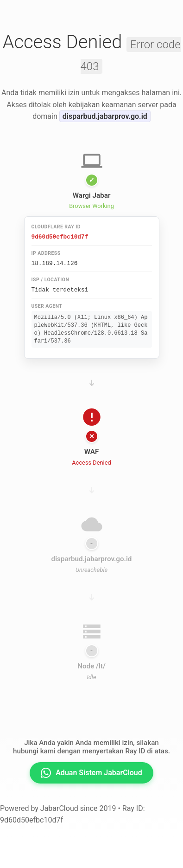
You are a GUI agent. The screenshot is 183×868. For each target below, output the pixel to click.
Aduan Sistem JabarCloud (91, 773)
